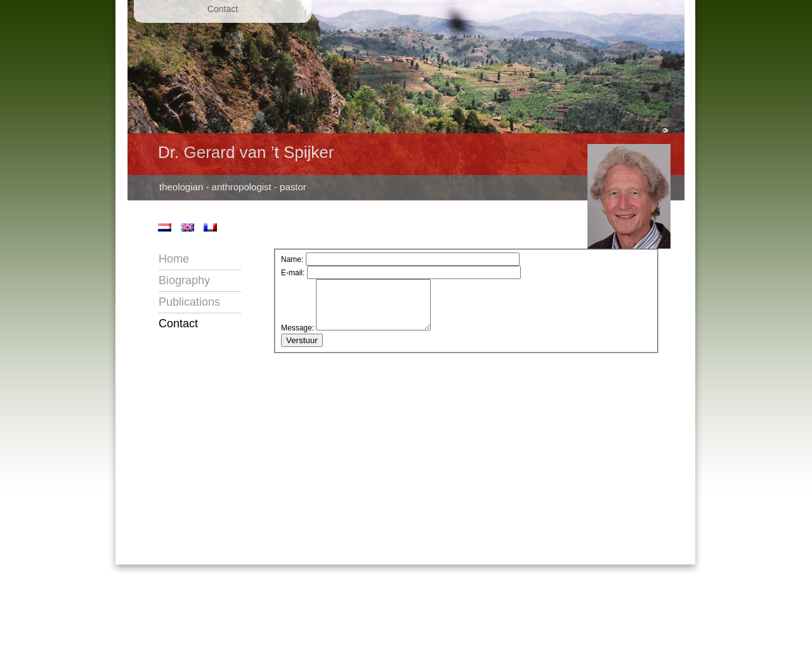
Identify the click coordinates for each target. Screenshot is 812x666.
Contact (178, 323)
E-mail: (293, 273)
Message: (298, 337)
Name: (292, 259)
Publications (189, 302)
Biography (184, 280)
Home (174, 259)
